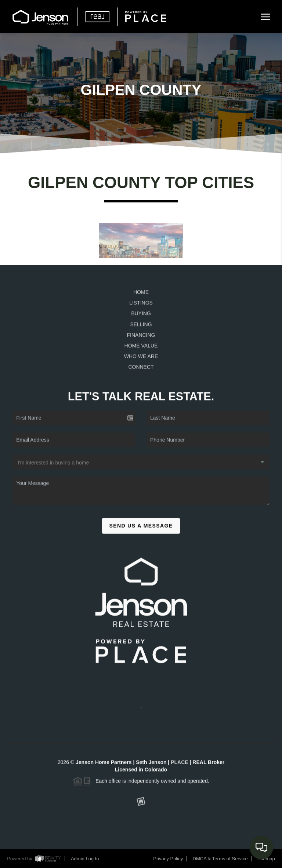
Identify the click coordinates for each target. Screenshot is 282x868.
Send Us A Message (141, 528)
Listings (141, 305)
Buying (141, 316)
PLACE (179, 765)
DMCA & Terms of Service (220, 859)
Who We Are (141, 359)
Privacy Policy (168, 859)
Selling (141, 327)
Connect (141, 370)
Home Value (141, 348)
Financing (141, 337)
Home (141, 295)
